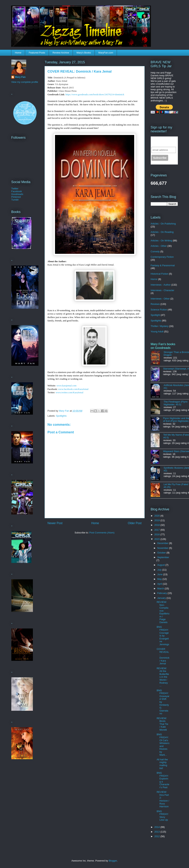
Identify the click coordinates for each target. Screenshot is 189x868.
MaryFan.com (106, 53)
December (163, 543)
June (160, 574)
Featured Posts (37, 53)
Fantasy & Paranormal (163, 265)
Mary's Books (84, 53)
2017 (157, 530)
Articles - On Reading (162, 232)
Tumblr (15, 200)
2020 (157, 516)
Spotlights (61, 416)
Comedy (155, 251)
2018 (157, 525)
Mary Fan (20, 77)
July (160, 570)
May (160, 579)
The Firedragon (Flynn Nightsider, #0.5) (176, 403)
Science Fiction (159, 310)
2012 (157, 836)
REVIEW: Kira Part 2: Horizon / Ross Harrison (163, 799)
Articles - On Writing (161, 241)
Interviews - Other (160, 299)
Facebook (17, 191)
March (161, 588)
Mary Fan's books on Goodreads (163, 346)
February (162, 593)
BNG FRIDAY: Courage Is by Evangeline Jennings (163, 636)
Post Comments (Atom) (102, 533)
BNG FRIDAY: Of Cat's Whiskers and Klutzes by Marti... (163, 745)
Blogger (113, 861)
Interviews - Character (163, 290)
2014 (157, 827)
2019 (157, 520)
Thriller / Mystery (160, 326)
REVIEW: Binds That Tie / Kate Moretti (162, 724)
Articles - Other (159, 246)
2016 (157, 534)
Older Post (135, 523)
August (161, 565)
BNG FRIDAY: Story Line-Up (163, 816)
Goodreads (17, 194)
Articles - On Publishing (163, 224)
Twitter (15, 189)
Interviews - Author (161, 285)
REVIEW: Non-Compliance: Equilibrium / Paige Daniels (163, 612)
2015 (157, 539)
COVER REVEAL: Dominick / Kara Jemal (163, 656)
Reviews (155, 304)
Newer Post (55, 523)
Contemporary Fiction (162, 257)
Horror (154, 279)
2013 (157, 832)
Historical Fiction (160, 274)
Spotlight (155, 315)
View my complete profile (25, 82)
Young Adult (157, 332)
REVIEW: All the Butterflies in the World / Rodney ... (163, 677)
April (160, 584)
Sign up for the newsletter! (162, 142)
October (162, 553)
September (163, 557)
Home (18, 53)
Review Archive (61, 53)
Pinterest (16, 197)
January (162, 598)
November (163, 548)
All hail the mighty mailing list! (162, 764)
